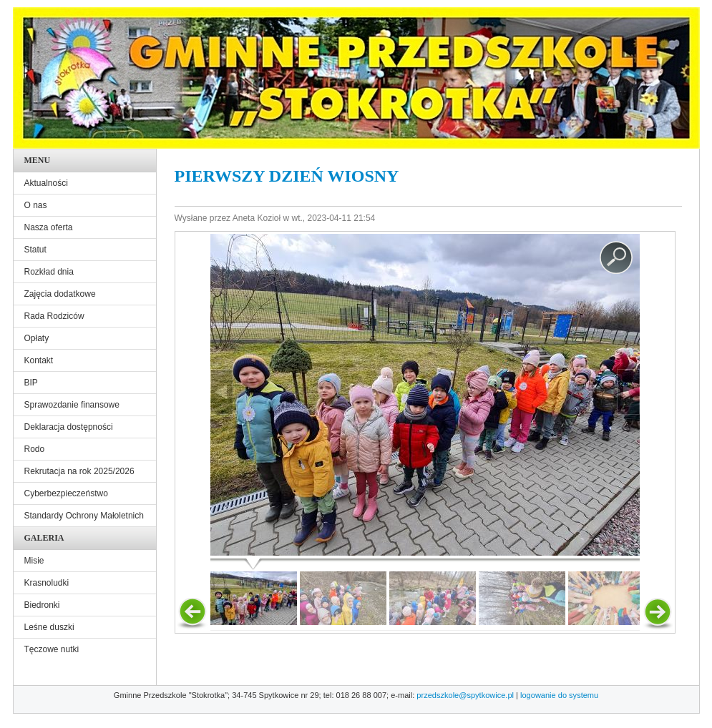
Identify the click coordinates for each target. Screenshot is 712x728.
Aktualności (46, 183)
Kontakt (39, 360)
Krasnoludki (47, 583)
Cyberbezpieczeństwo (66, 493)
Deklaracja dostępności (69, 427)
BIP (31, 383)
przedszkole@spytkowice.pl (465, 695)
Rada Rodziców (54, 316)
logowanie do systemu (559, 695)
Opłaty (37, 338)
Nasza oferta (49, 227)
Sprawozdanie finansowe (72, 405)
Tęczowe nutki (52, 649)
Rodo (35, 449)
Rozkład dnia (49, 272)
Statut (35, 250)
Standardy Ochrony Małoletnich (84, 516)
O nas (36, 205)
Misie (34, 561)
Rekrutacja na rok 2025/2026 (79, 471)
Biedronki (42, 605)
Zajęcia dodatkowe (60, 294)
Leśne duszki (49, 627)
